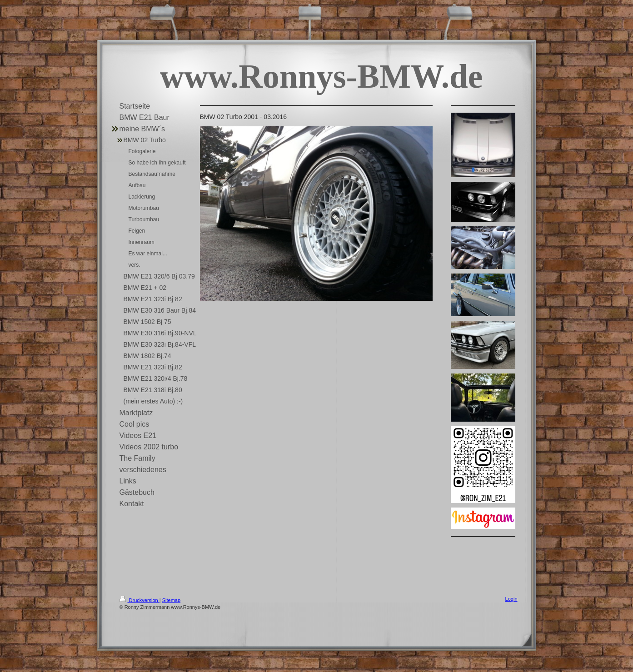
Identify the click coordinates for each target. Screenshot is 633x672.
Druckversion (140, 600)
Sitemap (171, 600)
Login (511, 599)
